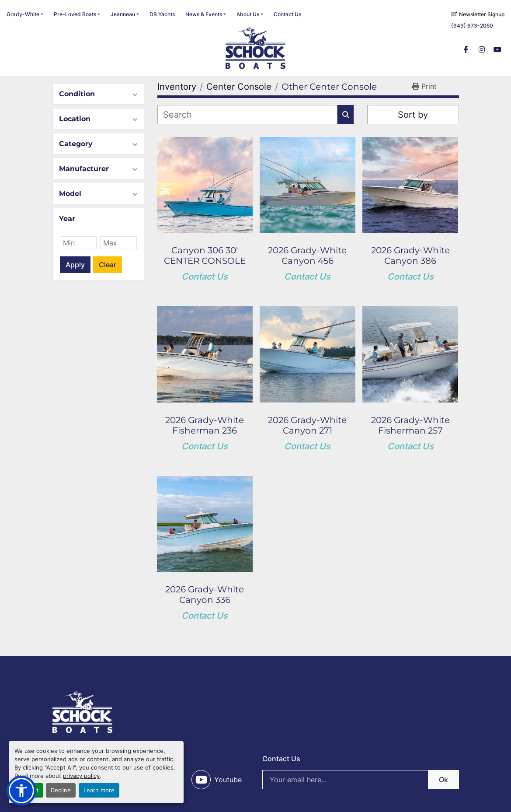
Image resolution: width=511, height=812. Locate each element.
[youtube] (497, 49)
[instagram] (482, 49)
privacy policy (81, 776)
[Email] (361, 780)
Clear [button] (108, 265)
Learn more (99, 790)
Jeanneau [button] (123, 14)
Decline (61, 790)
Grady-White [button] (23, 14)
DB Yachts (162, 14)
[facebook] (466, 49)
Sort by (413, 115)
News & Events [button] (204, 14)
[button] (77, 14)
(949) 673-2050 (472, 26)
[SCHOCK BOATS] (83, 711)
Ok (443, 780)
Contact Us (287, 14)
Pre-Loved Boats (75, 14)
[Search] (248, 115)
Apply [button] (75, 265)
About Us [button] (248, 14)
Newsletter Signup (482, 14)
